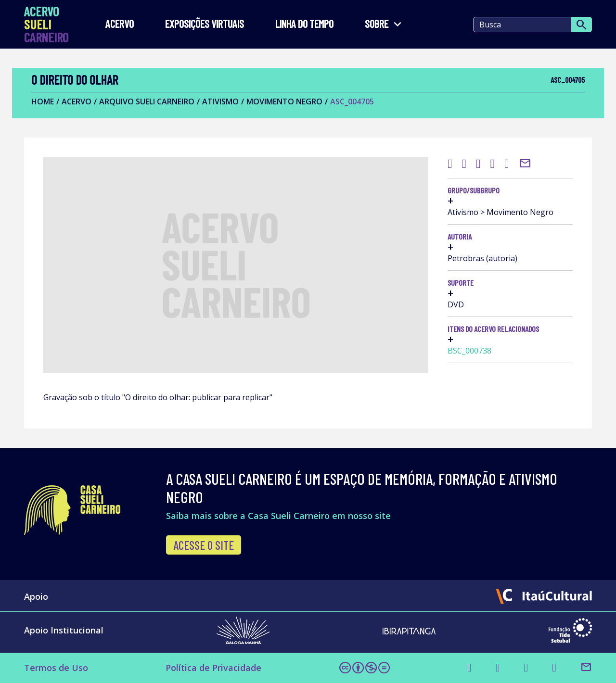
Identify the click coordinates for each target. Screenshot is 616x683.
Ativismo (220, 101)
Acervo (120, 24)
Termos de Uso (56, 668)
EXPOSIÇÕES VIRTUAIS (205, 24)
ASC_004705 (352, 101)
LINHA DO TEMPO (304, 24)
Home (43, 101)
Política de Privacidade (213, 668)
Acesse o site (204, 545)
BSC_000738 (469, 351)
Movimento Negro (284, 101)
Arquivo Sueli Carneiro (147, 101)
